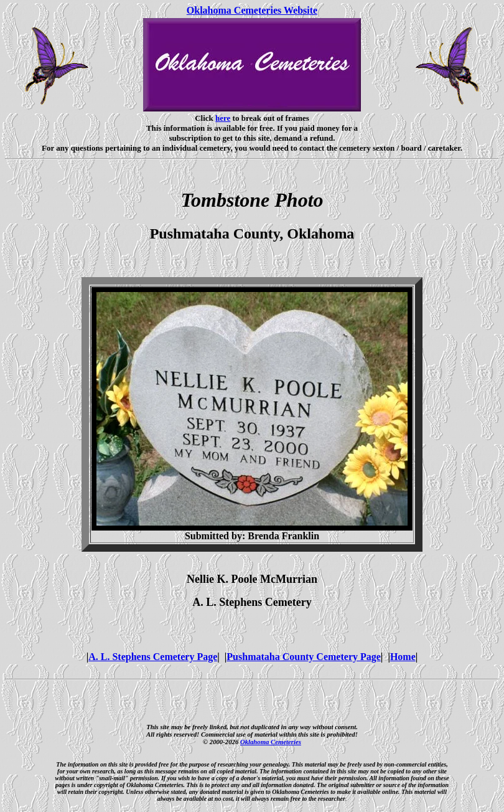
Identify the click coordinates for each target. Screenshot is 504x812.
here (223, 118)
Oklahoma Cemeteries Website (252, 10)
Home (403, 657)
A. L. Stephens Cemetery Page (153, 657)
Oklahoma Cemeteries (271, 742)
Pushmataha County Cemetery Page (304, 657)
